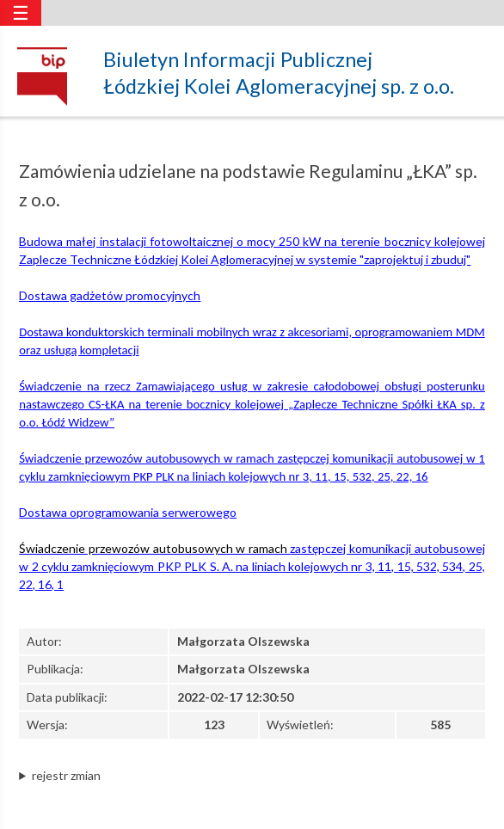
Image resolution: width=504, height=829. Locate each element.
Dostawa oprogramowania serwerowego (128, 512)
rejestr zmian (66, 775)
